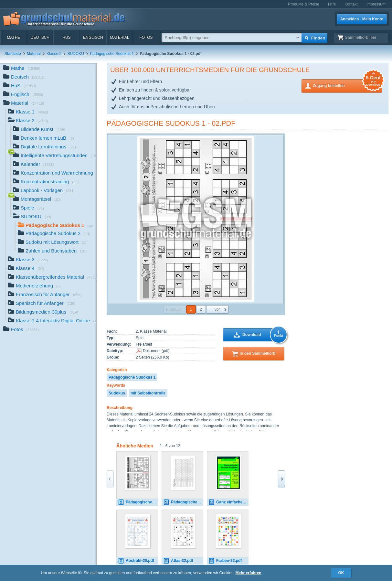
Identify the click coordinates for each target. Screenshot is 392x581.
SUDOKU (75, 54)
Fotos (146, 38)
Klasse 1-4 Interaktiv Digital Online (53, 321)
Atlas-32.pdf (178, 561)
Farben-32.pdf (225, 561)
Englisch (93, 38)
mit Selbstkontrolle (148, 393)
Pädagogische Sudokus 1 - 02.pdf (171, 123)
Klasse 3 (28, 260)
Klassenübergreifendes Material (53, 278)
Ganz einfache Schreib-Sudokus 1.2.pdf (228, 502)
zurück (176, 309)
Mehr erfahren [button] (249, 573)
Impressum (376, 4)
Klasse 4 (26, 269)
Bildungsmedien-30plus (43, 312)
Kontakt (351, 4)
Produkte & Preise (304, 4)
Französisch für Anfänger (45, 295)
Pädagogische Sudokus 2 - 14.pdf (183, 502)
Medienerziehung (34, 286)
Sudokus (117, 393)
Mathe (13, 38)
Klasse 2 (54, 54)
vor (217, 309)
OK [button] (341, 573)
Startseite (13, 54)
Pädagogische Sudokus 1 (112, 54)
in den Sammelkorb (258, 353)
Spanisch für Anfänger (42, 304)
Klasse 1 (28, 112)
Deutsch (40, 38)
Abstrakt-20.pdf (136, 561)
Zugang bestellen (347, 85)
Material (119, 38)
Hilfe (332, 4)
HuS (66, 38)
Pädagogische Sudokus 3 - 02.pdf (138, 502)
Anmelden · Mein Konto (362, 19)
